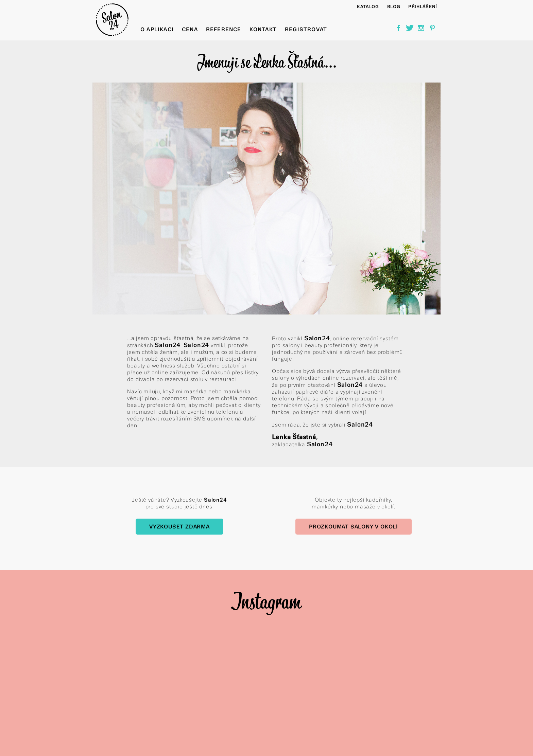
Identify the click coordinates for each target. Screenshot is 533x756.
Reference (224, 29)
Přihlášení (423, 7)
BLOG (394, 7)
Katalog (368, 7)
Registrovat (306, 29)
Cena (190, 29)
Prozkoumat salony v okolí (354, 527)
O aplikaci (157, 29)
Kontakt (263, 29)
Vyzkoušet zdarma (179, 527)
